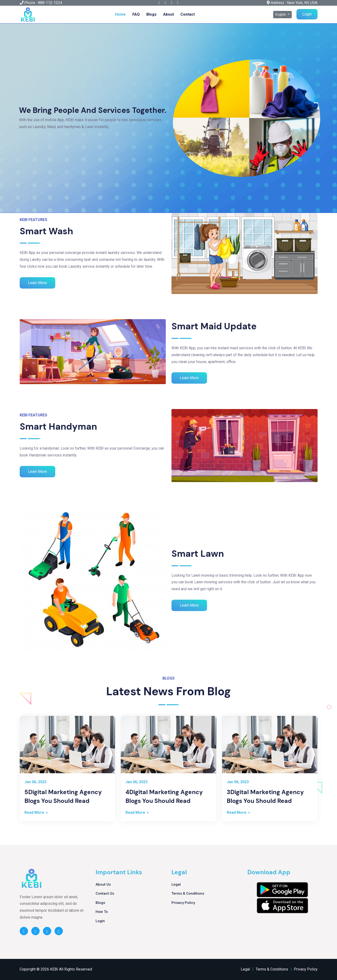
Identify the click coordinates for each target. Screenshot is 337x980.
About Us (103, 884)
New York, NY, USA (302, 3)
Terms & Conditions (188, 893)
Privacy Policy (183, 903)
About (168, 14)
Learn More (37, 283)
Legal (176, 884)
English (281, 14)
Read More (37, 812)
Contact (188, 14)
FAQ (136, 14)
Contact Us (105, 893)
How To (102, 912)
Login (307, 14)
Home (120, 14)
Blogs (151, 14)
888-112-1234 (50, 3)
